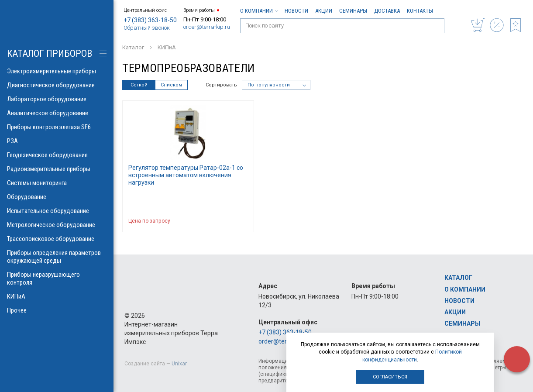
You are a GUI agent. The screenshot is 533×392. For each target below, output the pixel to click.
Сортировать (221, 85)
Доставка (387, 11)
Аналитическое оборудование (57, 113)
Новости (296, 11)
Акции (324, 11)
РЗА (57, 141)
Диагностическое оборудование (57, 85)
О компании (259, 11)
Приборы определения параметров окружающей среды (57, 257)
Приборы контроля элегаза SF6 (57, 127)
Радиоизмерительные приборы (57, 169)
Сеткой (139, 85)
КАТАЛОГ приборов (50, 53)
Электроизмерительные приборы (57, 71)
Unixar (179, 364)
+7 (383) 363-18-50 (150, 20)
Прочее (57, 310)
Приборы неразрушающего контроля (57, 279)
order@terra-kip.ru (207, 27)
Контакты (420, 11)
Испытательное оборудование (57, 211)
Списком (171, 85)
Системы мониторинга (57, 183)
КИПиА (57, 296)
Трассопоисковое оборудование (57, 239)
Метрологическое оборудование (57, 225)
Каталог (458, 278)
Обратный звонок (147, 28)
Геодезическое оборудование (57, 155)
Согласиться (390, 377)
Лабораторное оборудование (57, 99)
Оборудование (57, 197)
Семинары (353, 11)
